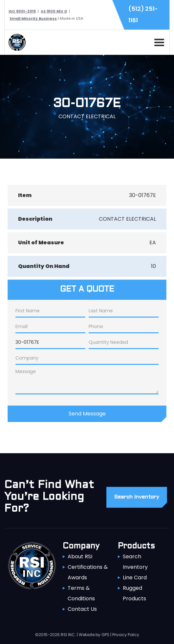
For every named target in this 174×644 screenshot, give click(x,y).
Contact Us (82, 609)
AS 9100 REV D (54, 11)
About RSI (80, 556)
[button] (158, 41)
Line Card (135, 577)
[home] (15, 42)
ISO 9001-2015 (22, 11)
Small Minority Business (33, 18)
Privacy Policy (126, 635)
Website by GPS (94, 635)
